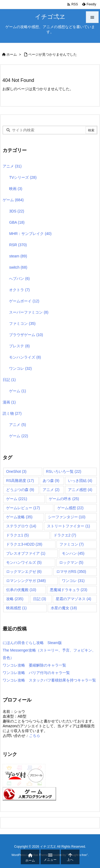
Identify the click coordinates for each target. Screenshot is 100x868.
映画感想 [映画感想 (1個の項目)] (16, 608)
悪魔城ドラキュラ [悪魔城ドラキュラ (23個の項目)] (69, 590)
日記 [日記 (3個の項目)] (40, 599)
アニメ (12, 166)
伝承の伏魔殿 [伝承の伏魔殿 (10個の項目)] (21, 590)
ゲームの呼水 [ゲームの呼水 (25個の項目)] (64, 499)
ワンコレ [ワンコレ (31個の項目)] (73, 581)
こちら (34, 736)
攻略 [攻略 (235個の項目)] (15, 599)
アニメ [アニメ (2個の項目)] (51, 490)
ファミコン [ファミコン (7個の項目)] (72, 544)
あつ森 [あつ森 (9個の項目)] (51, 481)
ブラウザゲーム (26, 335)
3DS (17, 211)
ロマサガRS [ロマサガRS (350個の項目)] (71, 572)
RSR (18, 245)
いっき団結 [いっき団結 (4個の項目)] (80, 481)
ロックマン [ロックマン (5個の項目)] (71, 562)
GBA (17, 222)
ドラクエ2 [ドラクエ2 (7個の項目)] (65, 535)
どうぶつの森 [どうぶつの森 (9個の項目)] (20, 490)
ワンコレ (20, 368)
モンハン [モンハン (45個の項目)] (73, 553)
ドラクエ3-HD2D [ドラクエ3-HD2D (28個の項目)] (24, 544)
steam (18, 256)
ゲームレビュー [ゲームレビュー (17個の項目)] (23, 508)
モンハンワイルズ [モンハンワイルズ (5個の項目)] (24, 562)
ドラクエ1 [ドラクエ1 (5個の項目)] (17, 535)
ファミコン (22, 323)
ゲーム (13, 200)
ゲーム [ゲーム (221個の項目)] (17, 499)
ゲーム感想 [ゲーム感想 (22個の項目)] (71, 508)
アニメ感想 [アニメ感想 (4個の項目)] (80, 490)
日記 (9, 380)
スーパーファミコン (29, 312)
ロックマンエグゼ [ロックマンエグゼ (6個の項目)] (24, 572)
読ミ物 (12, 413)
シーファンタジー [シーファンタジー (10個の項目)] (67, 517)
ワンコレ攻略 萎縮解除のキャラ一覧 (34, 665)
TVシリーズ (23, 177)
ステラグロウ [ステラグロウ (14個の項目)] (21, 526)
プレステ (19, 346)
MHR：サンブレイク (30, 234)
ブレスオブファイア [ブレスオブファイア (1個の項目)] (26, 553)
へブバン (19, 279)
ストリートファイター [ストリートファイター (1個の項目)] (68, 526)
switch (18, 267)
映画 (16, 189)
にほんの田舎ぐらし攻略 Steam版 (32, 643)
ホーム (12, 54)
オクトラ (19, 290)
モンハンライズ (25, 357)
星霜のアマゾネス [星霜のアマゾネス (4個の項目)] (73, 599)
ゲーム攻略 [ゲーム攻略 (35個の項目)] (19, 517)
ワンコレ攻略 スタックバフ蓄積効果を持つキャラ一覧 (49, 680)
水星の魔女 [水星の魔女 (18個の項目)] (64, 608)
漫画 (9, 402)
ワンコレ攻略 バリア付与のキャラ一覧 (36, 673)
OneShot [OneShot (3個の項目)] (16, 471)
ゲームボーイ (24, 301)
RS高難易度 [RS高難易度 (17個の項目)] (20, 481)
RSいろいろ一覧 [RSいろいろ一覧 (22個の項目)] (64, 471)
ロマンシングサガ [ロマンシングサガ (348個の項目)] (26, 581)
